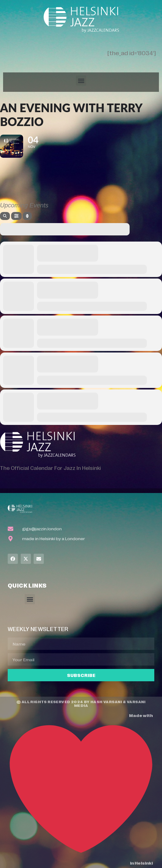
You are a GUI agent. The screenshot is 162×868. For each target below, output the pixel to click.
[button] (81, 81)
